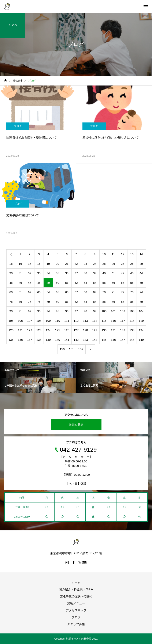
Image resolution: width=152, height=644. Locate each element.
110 (57, 321)
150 (62, 349)
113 (85, 321)
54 (95, 283)
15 (11, 264)
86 (113, 302)
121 (20, 330)
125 (57, 330)
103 (132, 311)
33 (39, 273)
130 (104, 330)
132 (123, 330)
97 (76, 311)
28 (132, 264)
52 (76, 283)
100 (104, 311)
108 (39, 321)
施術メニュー (76, 603)
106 (20, 321)
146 (113, 340)
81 (67, 302)
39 (95, 273)
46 (20, 283)
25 (104, 264)
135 (11, 340)
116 (113, 321)
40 (104, 273)
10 (104, 254)
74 (141, 292)
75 (11, 302)
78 (39, 302)
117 (123, 321)
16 (20, 264)
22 (76, 264)
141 (67, 340)
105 (11, 321)
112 (76, 321)
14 (141, 254)
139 (48, 340)
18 (39, 264)
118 (132, 321)
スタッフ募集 (76, 624)
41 (113, 273)
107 (29, 321)
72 (123, 292)
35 (58, 273)
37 (76, 273)
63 (39, 292)
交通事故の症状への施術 (76, 596)
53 (85, 283)
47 (30, 283)
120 (11, 330)
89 (141, 302)
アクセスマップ (76, 610)
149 (141, 340)
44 (141, 273)
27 (123, 264)
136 (20, 340)
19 (48, 264)
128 (85, 330)
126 (67, 330)
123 (39, 330)
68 (85, 292)
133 (132, 330)
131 (113, 330)
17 (30, 264)
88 (132, 302)
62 (30, 292)
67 (76, 292)
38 (85, 273)
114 (95, 321)
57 (123, 283)
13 (132, 254)
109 (48, 321)
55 (104, 283)
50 (58, 283)
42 (123, 273)
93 (39, 311)
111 (67, 321)
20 (58, 264)
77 (30, 302)
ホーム (76, 582)
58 (132, 283)
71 (113, 292)
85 (104, 302)
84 (95, 302)
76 (20, 302)
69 (95, 292)
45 (11, 283)
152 (81, 349)
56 (113, 283)
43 (132, 273)
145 (104, 340)
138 (39, 340)
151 (71, 349)
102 (123, 311)
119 (141, 321)
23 (85, 264)
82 (76, 302)
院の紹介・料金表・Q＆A (76, 589)
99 (95, 311)
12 (123, 254)
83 (85, 302)
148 (132, 340)
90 (11, 311)
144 (95, 340)
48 (39, 283)
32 (30, 273)
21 (67, 264)
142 (76, 340)
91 (20, 311)
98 (85, 311)
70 (104, 292)
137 (29, 340)
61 (20, 292)
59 (141, 283)
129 (95, 330)
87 (123, 302)
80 (58, 302)
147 (123, 340)
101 (113, 311)
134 (141, 330)
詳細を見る (76, 425)
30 (11, 273)
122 (29, 330)
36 (67, 273)
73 (132, 292)
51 (67, 283)
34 (48, 273)
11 (113, 254)
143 (85, 340)
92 (30, 311)
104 (141, 311)
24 (95, 264)
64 (48, 292)
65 (58, 292)
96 (67, 311)
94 (48, 311)
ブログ (18, 126)
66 (67, 292)
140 (57, 340)
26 (113, 264)
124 (48, 330)
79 (48, 302)
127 (76, 330)
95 (58, 311)
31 (20, 273)
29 (141, 264)
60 (11, 292)
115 (104, 321)
